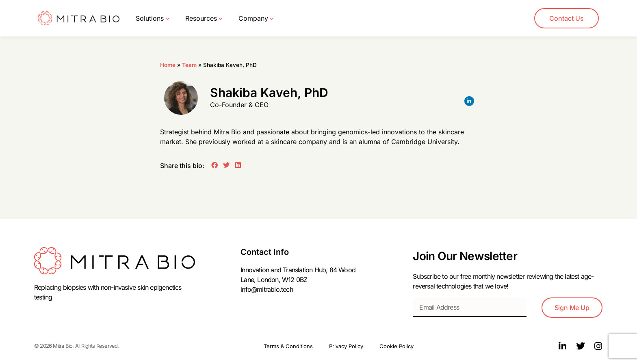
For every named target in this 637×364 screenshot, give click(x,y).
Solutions (152, 18)
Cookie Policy (396, 346)
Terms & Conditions (288, 346)
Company (256, 18)
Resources (204, 18)
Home (168, 65)
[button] (214, 165)
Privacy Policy (346, 346)
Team (189, 65)
